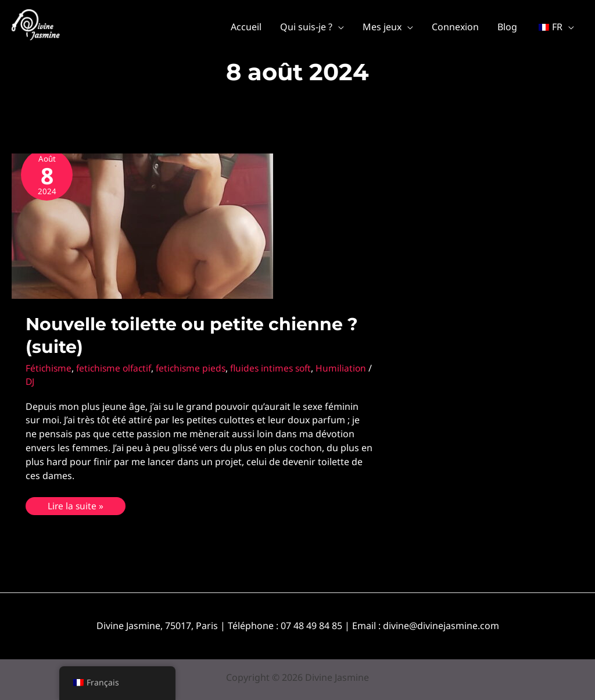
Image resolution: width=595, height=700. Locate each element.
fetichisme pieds (197, 368)
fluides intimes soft (280, 368)
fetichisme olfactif (117, 368)
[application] (338, 27)
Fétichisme (49, 368)
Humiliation (51, 381)
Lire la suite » (76, 505)
